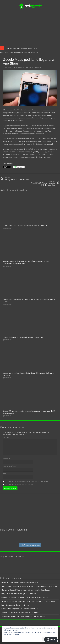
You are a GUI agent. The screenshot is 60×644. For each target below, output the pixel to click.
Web (4, 474)
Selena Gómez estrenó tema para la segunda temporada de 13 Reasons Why (28, 601)
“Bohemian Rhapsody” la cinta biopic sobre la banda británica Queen (26, 590)
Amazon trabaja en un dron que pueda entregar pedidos (21, 613)
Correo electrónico (10, 466)
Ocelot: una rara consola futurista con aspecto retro (21, 48)
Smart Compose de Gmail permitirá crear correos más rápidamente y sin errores (30, 586)
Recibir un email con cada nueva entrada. (19, 484)
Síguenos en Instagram (30, 545)
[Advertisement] (30, 26)
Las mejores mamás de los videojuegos (15, 605)
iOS (12, 115)
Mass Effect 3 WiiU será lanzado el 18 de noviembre (42, 183)
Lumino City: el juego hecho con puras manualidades (20, 609)
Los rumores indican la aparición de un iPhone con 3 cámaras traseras (26, 598)
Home (2, 52)
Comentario (7, 437)
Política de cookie (13, 635)
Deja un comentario (35, 67)
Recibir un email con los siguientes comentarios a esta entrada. (27, 481)
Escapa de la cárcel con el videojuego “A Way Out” (23, 337)
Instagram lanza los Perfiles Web (18, 179)
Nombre (6, 459)
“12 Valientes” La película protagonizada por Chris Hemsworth (23, 616)
